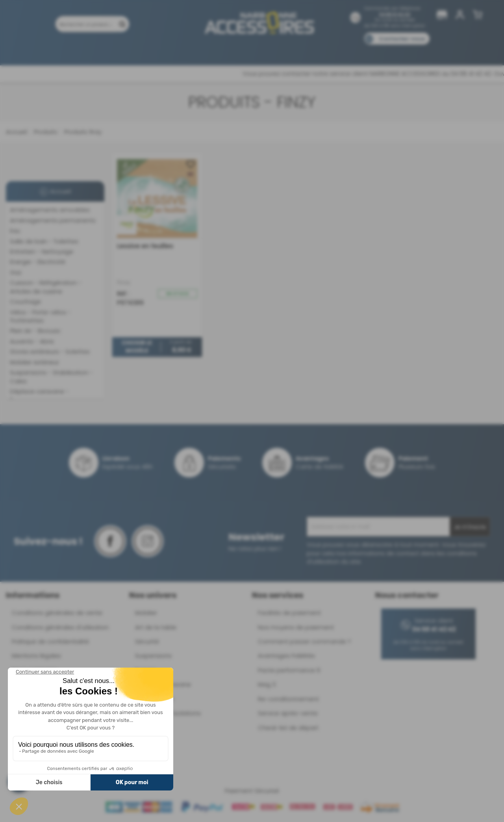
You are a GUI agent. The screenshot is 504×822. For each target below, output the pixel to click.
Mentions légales (36, 656)
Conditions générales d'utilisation (60, 627)
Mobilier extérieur (34, 362)
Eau (15, 231)
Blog (397, 50)
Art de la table (156, 627)
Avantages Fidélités (286, 656)
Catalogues (362, 50)
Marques (267, 50)
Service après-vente (288, 713)
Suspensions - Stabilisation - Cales (51, 377)
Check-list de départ (288, 728)
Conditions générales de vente (57, 613)
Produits (55, 50)
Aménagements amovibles (50, 210)
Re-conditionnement (288, 699)
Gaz (16, 272)
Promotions (94, 50)
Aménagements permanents (53, 220)
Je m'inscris (470, 527)
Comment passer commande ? (304, 641)
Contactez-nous (402, 39)
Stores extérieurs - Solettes (50, 352)
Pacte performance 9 (289, 670)
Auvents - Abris (32, 341)
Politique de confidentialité (50, 641)
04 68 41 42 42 (395, 14)
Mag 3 (267, 684)
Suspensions (153, 656)
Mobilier (146, 613)
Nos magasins (224, 50)
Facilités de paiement (289, 613)
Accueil (16, 132)
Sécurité (147, 641)
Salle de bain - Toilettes (44, 241)
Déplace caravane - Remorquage (39, 395)
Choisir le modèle (137, 347)
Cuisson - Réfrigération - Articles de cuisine (46, 287)
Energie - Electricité (38, 262)
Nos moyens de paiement (296, 627)
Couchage (25, 302)
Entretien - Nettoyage (42, 251)
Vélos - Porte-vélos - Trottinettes (40, 316)
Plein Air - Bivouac (35, 331)
